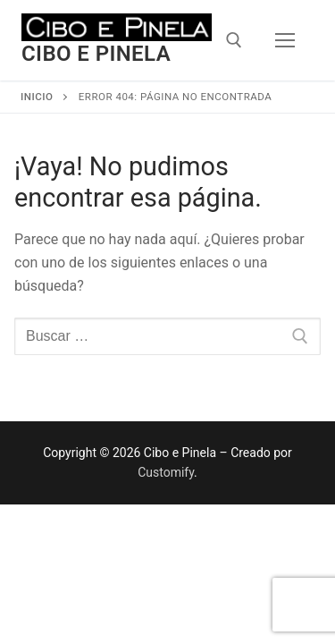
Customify (166, 472)
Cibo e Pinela (96, 54)
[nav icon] (285, 40)
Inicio (37, 97)
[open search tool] (234, 40)
